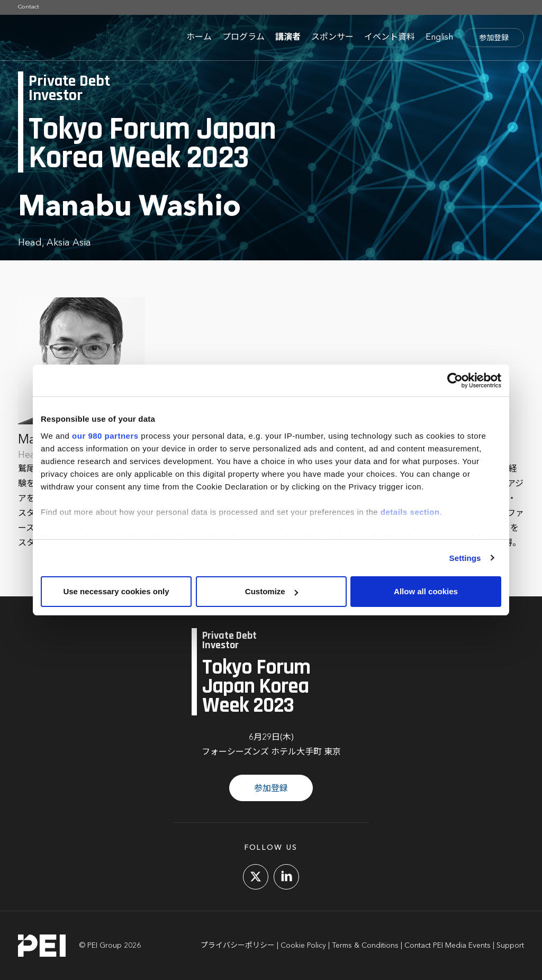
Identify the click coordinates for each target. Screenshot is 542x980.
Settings (465, 558)
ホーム (199, 38)
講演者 (288, 38)
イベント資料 (390, 38)
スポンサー (332, 38)
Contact (29, 7)
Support (510, 946)
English (439, 38)
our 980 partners (105, 436)
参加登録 (494, 38)
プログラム (243, 38)
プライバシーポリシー (238, 946)
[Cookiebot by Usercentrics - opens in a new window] (455, 380)
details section (410, 512)
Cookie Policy (303, 946)
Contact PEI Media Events (448, 946)
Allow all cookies (426, 591)
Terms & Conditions (365, 946)
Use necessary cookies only (116, 591)
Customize (272, 591)
